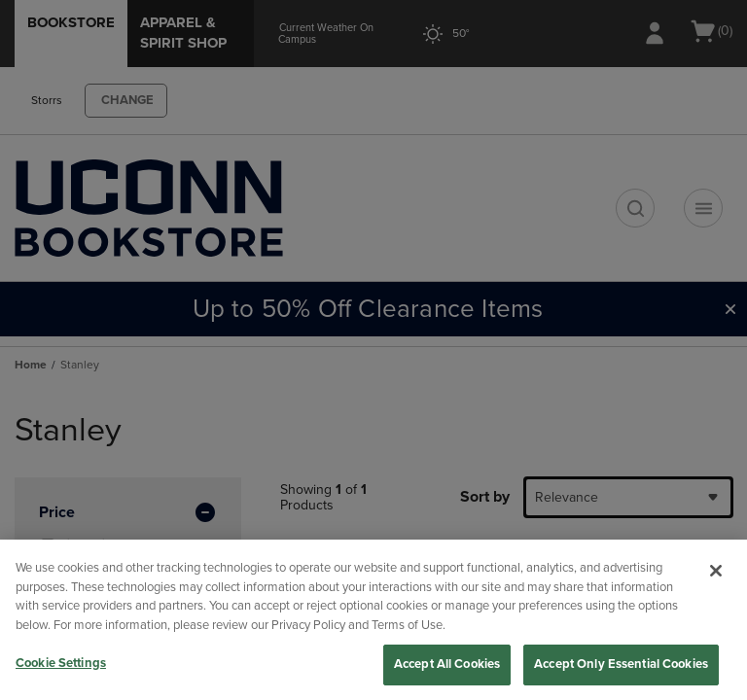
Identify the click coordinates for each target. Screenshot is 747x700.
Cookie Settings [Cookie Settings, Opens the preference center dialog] (61, 663)
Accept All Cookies (447, 664)
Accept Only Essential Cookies (621, 664)
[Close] (716, 571)
